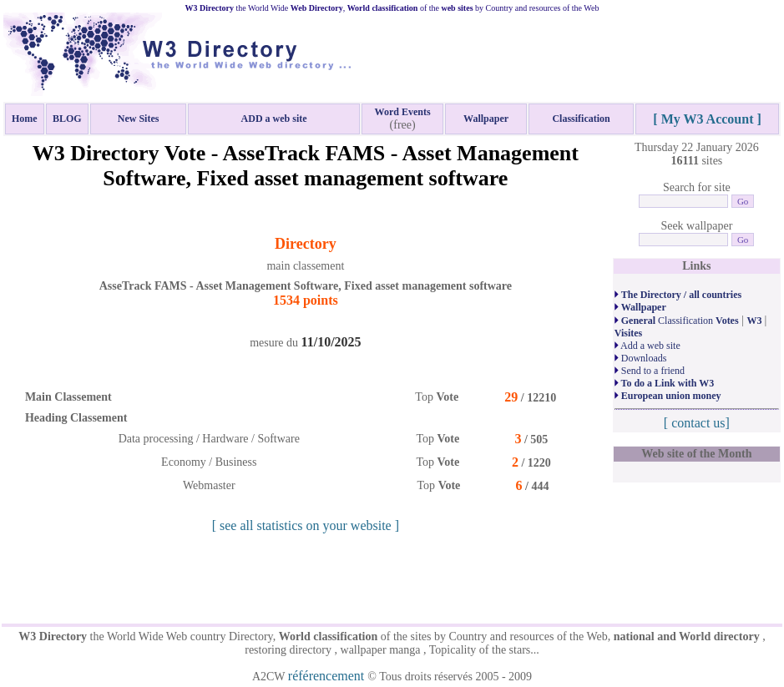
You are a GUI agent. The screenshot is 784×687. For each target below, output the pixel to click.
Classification (677, 321)
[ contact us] (697, 423)
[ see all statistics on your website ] (306, 525)
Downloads (641, 358)
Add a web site (647, 346)
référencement (328, 676)
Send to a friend (650, 371)
